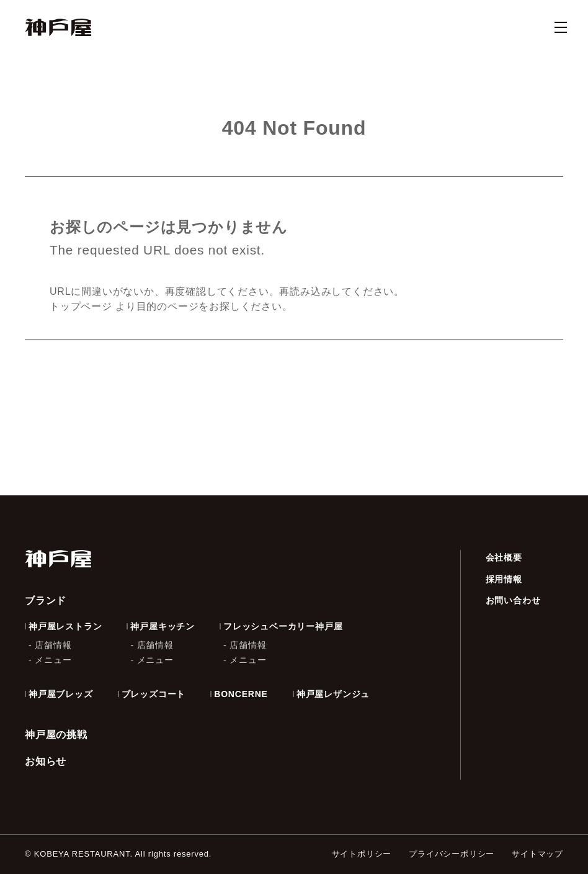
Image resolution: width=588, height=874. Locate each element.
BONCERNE (241, 694)
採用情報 (504, 579)
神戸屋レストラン (65, 626)
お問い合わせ (513, 600)
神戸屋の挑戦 (56, 735)
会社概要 (504, 557)
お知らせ (46, 761)
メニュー (53, 660)
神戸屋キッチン (163, 626)
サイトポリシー (362, 854)
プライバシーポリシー (452, 854)
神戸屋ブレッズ (61, 694)
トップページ (81, 306)
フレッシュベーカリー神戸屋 (283, 626)
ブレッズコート (154, 694)
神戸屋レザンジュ (333, 694)
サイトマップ (537, 854)
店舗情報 (53, 645)
